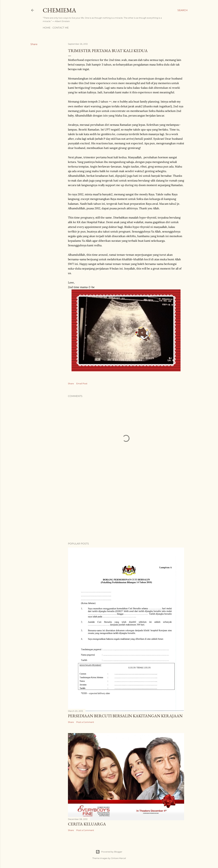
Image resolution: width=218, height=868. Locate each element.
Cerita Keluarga (87, 824)
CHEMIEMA (59, 10)
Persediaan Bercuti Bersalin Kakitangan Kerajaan (125, 716)
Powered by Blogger (109, 852)
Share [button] (34, 44)
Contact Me (61, 28)
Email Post (82, 384)
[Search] (182, 10)
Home (47, 28)
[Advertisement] (126, 510)
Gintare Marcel (118, 858)
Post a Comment (85, 722)
